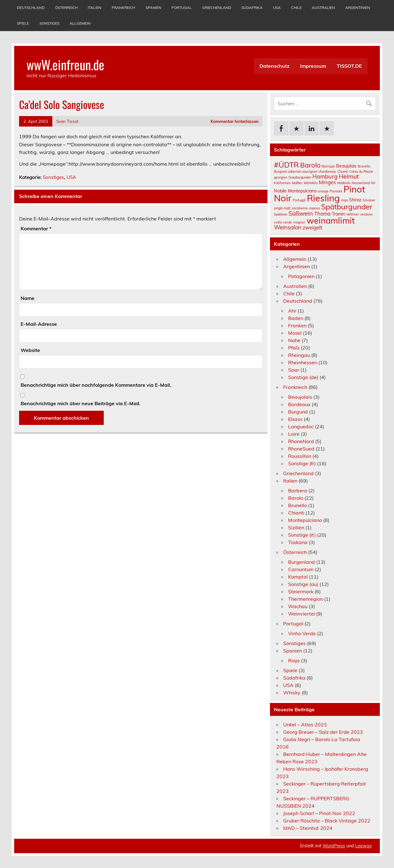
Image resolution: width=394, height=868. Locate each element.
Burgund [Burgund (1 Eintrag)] (280, 172)
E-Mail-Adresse (39, 324)
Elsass (295, 419)
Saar (294, 370)
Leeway (363, 846)
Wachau (298, 606)
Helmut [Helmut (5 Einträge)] (349, 176)
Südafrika (252, 8)
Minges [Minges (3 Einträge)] (327, 182)
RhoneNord (301, 441)
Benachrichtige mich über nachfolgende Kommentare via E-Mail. (96, 385)
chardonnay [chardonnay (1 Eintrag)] (327, 172)
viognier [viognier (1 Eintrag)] (299, 222)
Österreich (66, 8)
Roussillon (300, 456)
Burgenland (302, 562)
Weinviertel (302, 614)
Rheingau (299, 355)
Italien (94, 8)
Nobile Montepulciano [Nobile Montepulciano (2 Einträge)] (295, 191)
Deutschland (31, 8)
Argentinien (358, 8)
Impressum (313, 66)
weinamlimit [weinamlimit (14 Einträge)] (331, 220)
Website (30, 350)
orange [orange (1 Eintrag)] (323, 191)
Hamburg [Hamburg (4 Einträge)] (325, 177)
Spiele (23, 23)
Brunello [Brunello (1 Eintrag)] (364, 166)
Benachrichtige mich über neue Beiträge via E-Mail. (80, 403)
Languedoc (301, 426)
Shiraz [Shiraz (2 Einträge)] (355, 200)
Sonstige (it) (302, 535)
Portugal (182, 8)
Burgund (298, 412)
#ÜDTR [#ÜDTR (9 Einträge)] (286, 165)
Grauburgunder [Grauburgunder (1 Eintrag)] (300, 177)
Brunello (298, 505)
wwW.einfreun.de (65, 64)
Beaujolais (300, 397)
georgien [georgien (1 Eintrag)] (281, 177)
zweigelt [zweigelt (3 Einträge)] (312, 228)
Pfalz (294, 348)
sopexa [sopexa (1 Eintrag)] (314, 208)
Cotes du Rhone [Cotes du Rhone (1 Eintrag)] (361, 172)
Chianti (296, 513)
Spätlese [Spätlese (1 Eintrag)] (281, 214)
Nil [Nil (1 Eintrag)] (373, 183)
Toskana (298, 542)
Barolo (296, 498)
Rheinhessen (303, 362)
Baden (296, 318)
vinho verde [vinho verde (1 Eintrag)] (283, 222)
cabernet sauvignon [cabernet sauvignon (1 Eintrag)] (303, 172)
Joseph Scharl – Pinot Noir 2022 (319, 813)
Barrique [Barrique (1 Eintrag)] (328, 166)
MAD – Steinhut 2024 (308, 828)
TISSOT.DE (349, 66)
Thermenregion (306, 599)
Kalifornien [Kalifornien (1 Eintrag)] (282, 183)
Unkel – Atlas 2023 (305, 725)
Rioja (294, 660)
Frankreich (123, 8)
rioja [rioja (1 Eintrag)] (344, 200)
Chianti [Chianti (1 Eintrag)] (343, 172)
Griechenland (217, 8)
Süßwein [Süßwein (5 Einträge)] (301, 213)
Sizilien (296, 527)
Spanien (153, 8)
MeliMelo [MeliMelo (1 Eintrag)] (311, 183)
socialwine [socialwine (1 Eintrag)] (300, 208)
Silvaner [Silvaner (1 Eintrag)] (369, 200)
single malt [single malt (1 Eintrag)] (282, 208)
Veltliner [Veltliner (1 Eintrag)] (353, 214)
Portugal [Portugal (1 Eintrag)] (299, 200)
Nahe (294, 340)
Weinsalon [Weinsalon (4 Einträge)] (288, 227)
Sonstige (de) (303, 377)
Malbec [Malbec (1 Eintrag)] (297, 183)
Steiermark (301, 591)
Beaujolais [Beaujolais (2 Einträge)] (346, 166)
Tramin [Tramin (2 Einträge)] (338, 214)
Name (28, 298)
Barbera (298, 491)
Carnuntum (301, 569)
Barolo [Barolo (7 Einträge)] (310, 165)
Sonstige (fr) (302, 463)
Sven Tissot (67, 121)
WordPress (334, 846)
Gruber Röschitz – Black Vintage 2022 (327, 821)
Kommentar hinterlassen (235, 121)
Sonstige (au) (303, 584)
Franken (297, 325)
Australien (323, 8)
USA (277, 8)
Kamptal (298, 577)
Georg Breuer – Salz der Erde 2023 (323, 732)
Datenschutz (274, 66)
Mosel (295, 333)
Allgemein (80, 23)
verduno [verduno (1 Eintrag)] (366, 214)
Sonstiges (49, 23)
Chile (296, 8)
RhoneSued (301, 449)
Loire (294, 434)
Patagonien (301, 276)
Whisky (292, 692)
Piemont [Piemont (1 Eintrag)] (336, 191)
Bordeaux (299, 404)
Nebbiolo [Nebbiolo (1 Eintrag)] (344, 183)
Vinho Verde (302, 633)
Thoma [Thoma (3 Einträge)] (322, 214)
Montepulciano (305, 520)
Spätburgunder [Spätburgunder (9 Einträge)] (347, 207)
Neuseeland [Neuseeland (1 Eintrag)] (361, 183)
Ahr (292, 311)
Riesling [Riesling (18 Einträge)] (323, 198)
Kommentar (36, 228)
